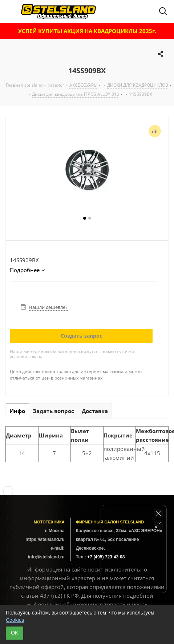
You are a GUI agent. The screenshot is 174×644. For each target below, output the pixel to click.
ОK (15, 633)
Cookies (15, 620)
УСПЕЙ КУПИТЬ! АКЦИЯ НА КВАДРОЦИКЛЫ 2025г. (87, 31)
